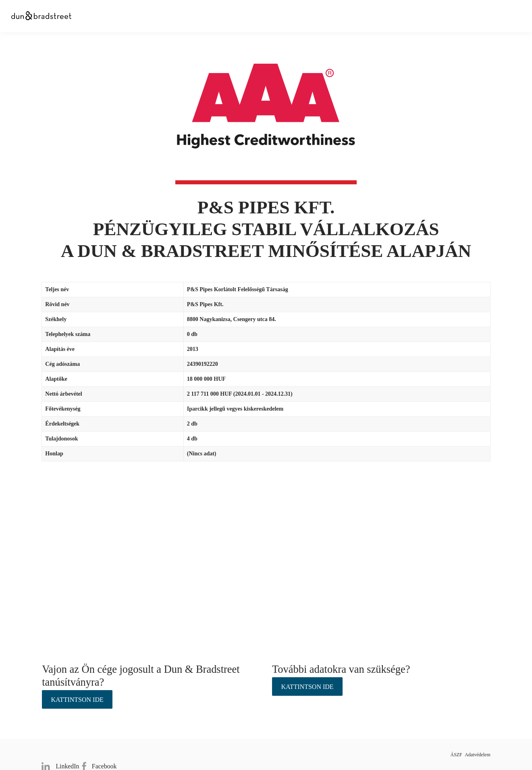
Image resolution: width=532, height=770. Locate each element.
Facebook (104, 754)
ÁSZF (440, 754)
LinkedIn (58, 754)
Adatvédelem (475, 754)
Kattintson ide (77, 700)
